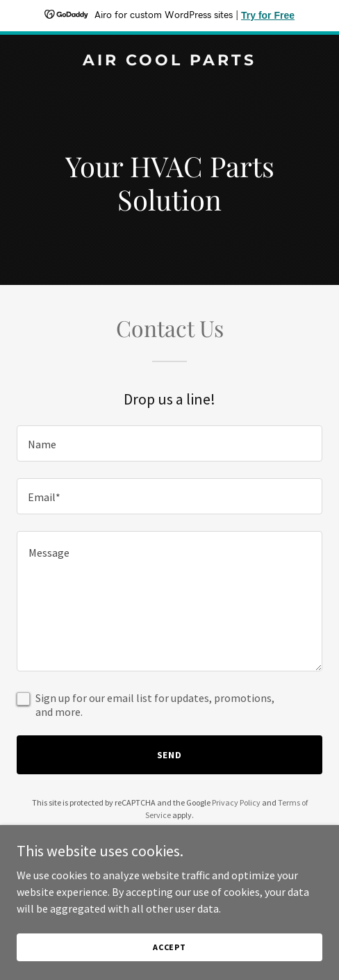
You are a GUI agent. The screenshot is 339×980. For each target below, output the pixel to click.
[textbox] (169, 443)
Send (170, 755)
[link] (169, 61)
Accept (169, 947)
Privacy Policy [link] (236, 802)
